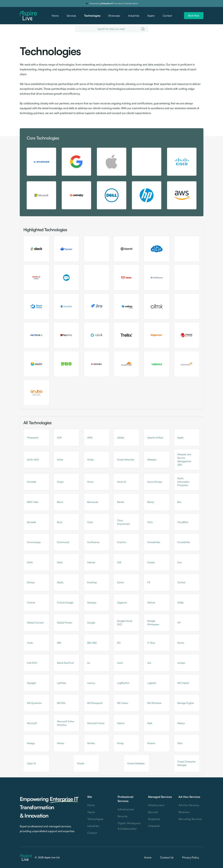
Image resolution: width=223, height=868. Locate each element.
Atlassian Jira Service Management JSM (184, 459)
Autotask (32, 482)
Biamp (151, 502)
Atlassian (152, 459)
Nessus (181, 723)
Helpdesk (154, 826)
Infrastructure (126, 809)
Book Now (194, 16)
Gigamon (122, 602)
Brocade (31, 522)
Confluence (93, 542)
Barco (60, 502)
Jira (149, 663)
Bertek (121, 502)
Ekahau (31, 582)
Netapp (31, 743)
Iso (89, 663)
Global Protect (65, 623)
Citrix (150, 522)
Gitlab (180, 602)
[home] (28, 16)
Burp (60, 522)
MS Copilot (183, 683)
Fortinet (181, 582)
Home (55, 16)
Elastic (60, 582)
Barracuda (93, 502)
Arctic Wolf (33, 459)
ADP (59, 437)
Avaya (60, 482)
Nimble (91, 743)
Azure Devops (155, 482)
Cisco (90, 522)
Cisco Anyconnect (123, 522)
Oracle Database (136, 763)
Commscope (34, 542)
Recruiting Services (190, 819)
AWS (90, 437)
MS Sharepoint (95, 703)
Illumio (181, 643)
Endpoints (154, 819)
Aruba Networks (126, 459)
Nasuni (121, 723)
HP (179, 623)
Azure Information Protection (183, 482)
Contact (167, 16)
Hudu (30, 643)
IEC (119, 643)
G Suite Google (65, 602)
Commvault (63, 542)
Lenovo (91, 683)
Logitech (152, 683)
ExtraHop (92, 582)
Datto (30, 562)
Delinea (91, 562)
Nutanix (151, 743)
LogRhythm (123, 683)
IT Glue (151, 643)
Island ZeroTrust (65, 663)
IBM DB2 (92, 643)
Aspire (151, 16)
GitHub (151, 602)
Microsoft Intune (96, 723)
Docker (151, 562)
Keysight (32, 683)
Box (179, 502)
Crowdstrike (154, 542)
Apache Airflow (155, 437)
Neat (150, 723)
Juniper (181, 663)
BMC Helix (33, 502)
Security (123, 816)
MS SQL (61, 703)
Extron (121, 582)
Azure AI (122, 482)
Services (71, 16)
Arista (60, 459)
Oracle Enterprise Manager (186, 763)
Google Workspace (153, 623)
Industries (134, 16)
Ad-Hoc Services (189, 805)
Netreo (61, 743)
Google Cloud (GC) (125, 623)
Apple (180, 437)
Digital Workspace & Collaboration (129, 826)
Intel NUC (32, 663)
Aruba (90, 459)
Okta (180, 743)
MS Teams (123, 703)
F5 (149, 582)
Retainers (184, 812)
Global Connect (35, 623)
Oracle (81, 763)
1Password (33, 437)
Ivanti (120, 663)
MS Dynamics (34, 703)
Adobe (121, 437)
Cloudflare (183, 522)
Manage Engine (185, 703)
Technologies (92, 16)
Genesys (92, 602)
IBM (59, 643)
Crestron (122, 542)
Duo (180, 562)
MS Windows (154, 703)
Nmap (120, 743)
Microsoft (32, 723)
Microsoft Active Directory (65, 723)
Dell (119, 562)
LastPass (62, 683)
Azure (90, 482)
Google (91, 623)
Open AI (31, 763)
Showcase (114, 16)
